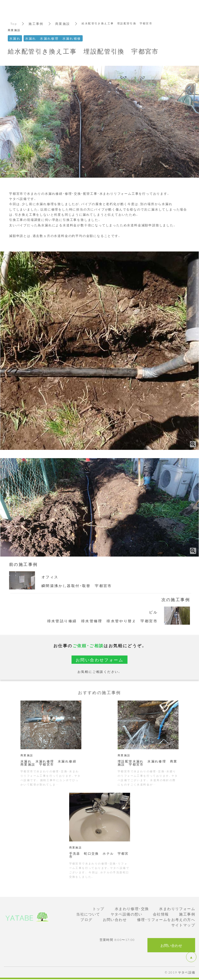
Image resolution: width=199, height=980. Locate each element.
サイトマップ (183, 925)
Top (14, 24)
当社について (88, 914)
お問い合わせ (115, 919)
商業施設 (63, 24)
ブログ (86, 919)
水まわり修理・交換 (132, 909)
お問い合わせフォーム (99, 660)
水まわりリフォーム (177, 909)
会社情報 (161, 914)
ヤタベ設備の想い (127, 914)
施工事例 (36, 24)
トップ (98, 909)
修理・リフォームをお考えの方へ (166, 919)
